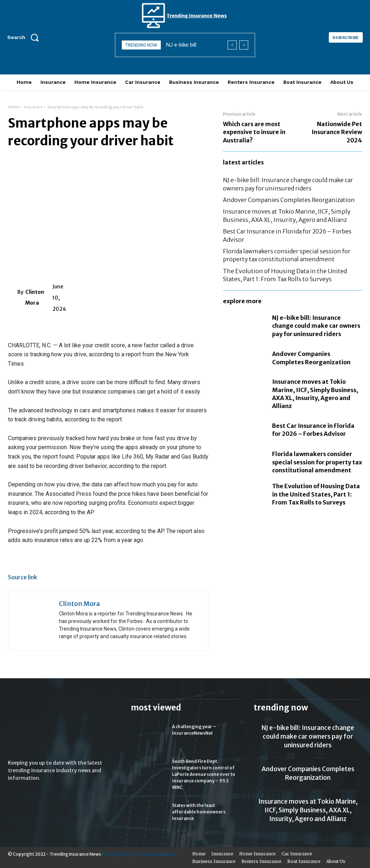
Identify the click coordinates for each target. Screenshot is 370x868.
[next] (244, 45)
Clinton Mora (35, 297)
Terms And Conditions (154, 854)
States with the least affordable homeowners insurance (199, 812)
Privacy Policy (116, 854)
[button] (25, 37)
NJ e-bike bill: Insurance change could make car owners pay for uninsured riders (316, 326)
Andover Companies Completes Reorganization (289, 200)
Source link (23, 577)
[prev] (232, 45)
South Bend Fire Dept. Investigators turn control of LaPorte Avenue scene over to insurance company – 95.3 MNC (204, 774)
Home (13, 107)
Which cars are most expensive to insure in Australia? (254, 132)
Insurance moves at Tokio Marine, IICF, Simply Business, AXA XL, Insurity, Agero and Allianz (308, 810)
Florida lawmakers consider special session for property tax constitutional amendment (317, 462)
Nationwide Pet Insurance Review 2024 (337, 132)
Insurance (33, 107)
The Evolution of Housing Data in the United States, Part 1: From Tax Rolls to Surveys (316, 494)
